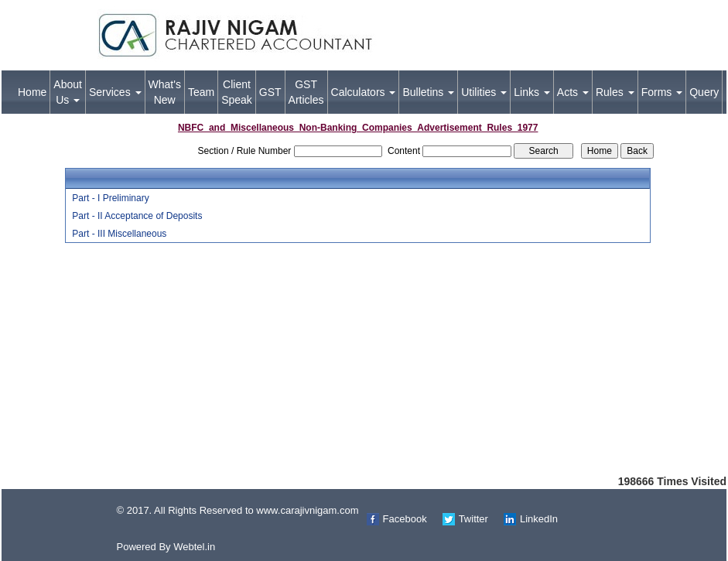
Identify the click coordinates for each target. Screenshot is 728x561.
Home (32, 92)
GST (270, 92)
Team (201, 92)
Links (532, 92)
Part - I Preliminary (110, 198)
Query (704, 92)
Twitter (473, 519)
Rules (615, 92)
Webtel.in (194, 547)
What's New (165, 92)
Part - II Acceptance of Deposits (137, 216)
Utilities (484, 92)
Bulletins (428, 92)
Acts (573, 92)
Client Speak (237, 92)
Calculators (364, 92)
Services (115, 92)
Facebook (405, 519)
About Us (68, 92)
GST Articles (306, 92)
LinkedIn (539, 519)
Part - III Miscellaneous (119, 234)
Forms (662, 92)
